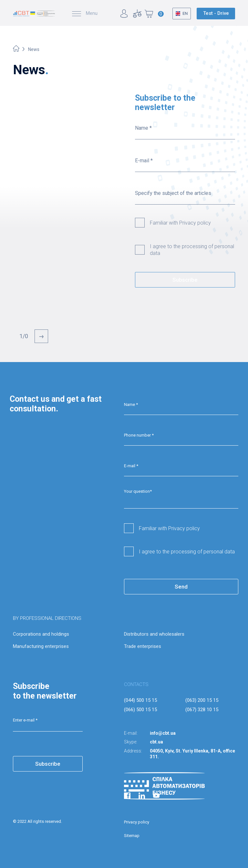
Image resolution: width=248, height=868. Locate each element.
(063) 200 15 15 (202, 700)
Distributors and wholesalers (154, 634)
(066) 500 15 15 (140, 710)
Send (181, 587)
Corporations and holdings (41, 634)
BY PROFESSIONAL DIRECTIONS (47, 618)
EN (185, 13)
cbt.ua (156, 742)
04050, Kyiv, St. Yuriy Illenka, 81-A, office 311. (192, 754)
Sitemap (132, 836)
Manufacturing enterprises (41, 646)
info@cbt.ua (163, 733)
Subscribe (185, 280)
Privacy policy (137, 822)
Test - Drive (216, 13)
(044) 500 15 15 (140, 700)
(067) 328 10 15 (202, 710)
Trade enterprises (143, 646)
